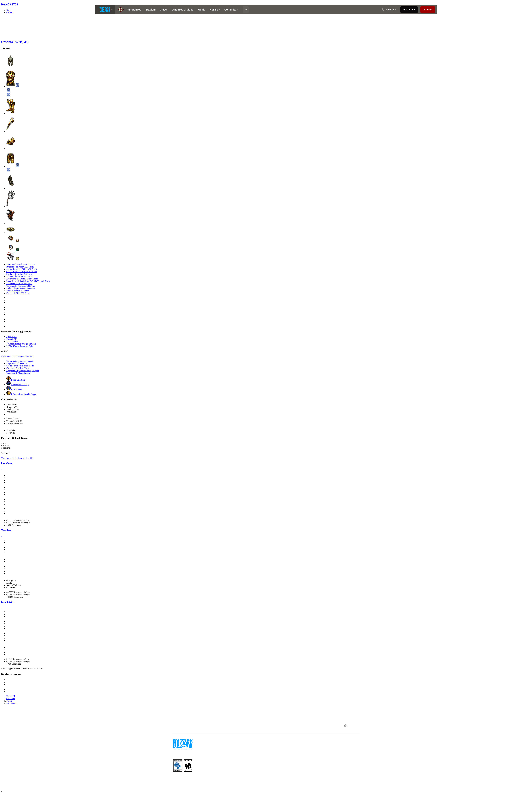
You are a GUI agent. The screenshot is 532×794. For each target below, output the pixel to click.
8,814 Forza (11, 337)
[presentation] (105, 10)
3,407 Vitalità (12, 341)
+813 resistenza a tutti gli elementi (21, 344)
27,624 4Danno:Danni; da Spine (20, 346)
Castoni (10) (12, 339)
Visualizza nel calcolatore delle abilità (17, 356)
